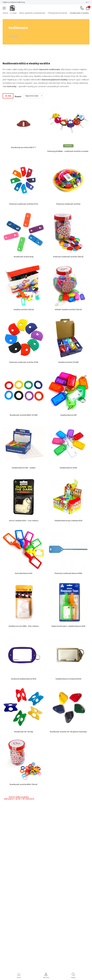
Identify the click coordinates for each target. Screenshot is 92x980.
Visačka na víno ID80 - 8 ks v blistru (24, 626)
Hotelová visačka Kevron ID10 (24, 679)
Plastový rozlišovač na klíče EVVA (24, 204)
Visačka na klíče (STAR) (68, 362)
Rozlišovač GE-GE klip (24, 732)
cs (87, 2)
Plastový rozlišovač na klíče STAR (24, 362)
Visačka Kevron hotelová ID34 (68, 679)
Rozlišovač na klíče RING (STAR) (24, 415)
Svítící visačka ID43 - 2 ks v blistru (24, 521)
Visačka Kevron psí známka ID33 (68, 521)
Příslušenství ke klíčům (58, 13)
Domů (5, 13)
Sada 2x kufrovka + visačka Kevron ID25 (68, 626)
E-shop (14, 13)
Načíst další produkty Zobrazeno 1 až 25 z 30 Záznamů (19, 798)
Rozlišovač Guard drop (24, 257)
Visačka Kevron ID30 (68, 468)
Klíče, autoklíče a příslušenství (32, 13)
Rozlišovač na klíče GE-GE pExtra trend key (68, 732)
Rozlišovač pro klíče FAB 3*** (24, 147)
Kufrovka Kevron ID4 (24, 573)
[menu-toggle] (4, 8)
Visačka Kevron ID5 (68, 415)
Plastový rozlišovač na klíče (68, 204)
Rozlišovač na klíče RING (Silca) (24, 784)
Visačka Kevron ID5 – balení (24, 468)
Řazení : (18, 97)
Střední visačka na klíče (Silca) (68, 310)
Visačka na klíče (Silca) (24, 310)
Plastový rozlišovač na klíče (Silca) (68, 257)
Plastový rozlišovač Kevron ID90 (68, 573)
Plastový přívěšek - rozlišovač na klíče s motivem (69, 151)
